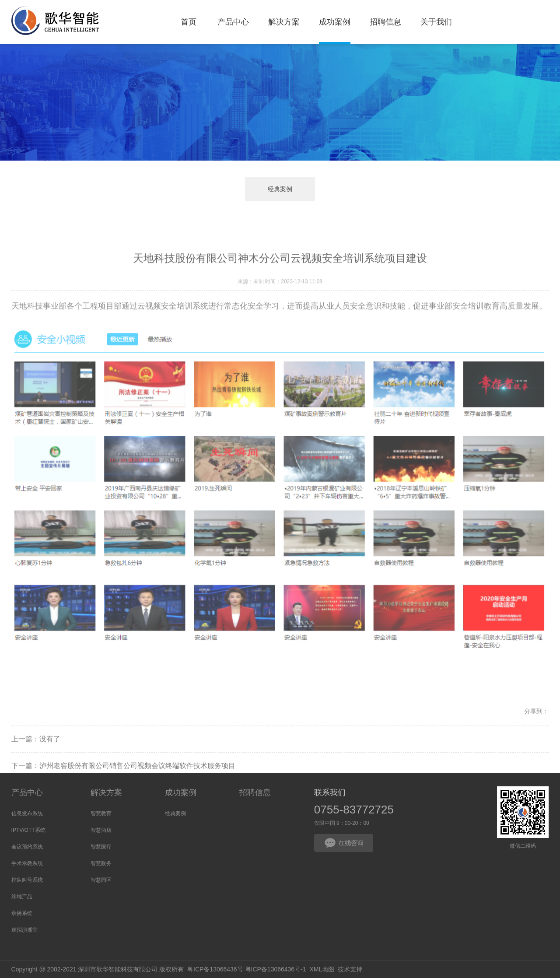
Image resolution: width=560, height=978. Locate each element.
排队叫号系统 (27, 880)
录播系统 (22, 913)
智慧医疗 (101, 847)
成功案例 (181, 792)
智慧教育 (101, 813)
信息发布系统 (27, 813)
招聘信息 (255, 792)
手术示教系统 (27, 863)
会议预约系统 (27, 847)
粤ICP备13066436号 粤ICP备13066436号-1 (247, 969)
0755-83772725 (354, 810)
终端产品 (22, 897)
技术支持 (350, 969)
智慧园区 (101, 880)
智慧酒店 (101, 830)
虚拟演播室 (24, 930)
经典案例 (280, 189)
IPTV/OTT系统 (28, 830)
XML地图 (322, 969)
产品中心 (27, 792)
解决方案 (106, 792)
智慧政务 (101, 863)
